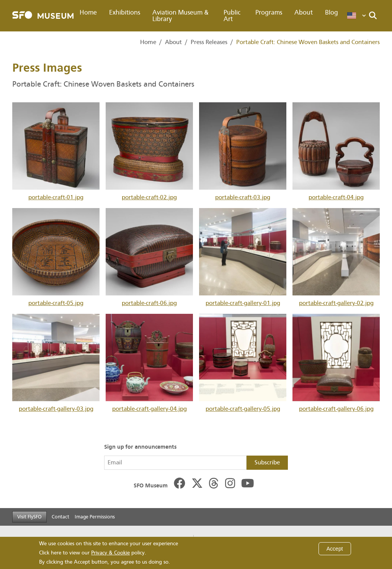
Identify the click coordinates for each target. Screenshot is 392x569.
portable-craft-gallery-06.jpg (336, 363)
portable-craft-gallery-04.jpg (149, 363)
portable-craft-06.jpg (149, 257)
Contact (60, 517)
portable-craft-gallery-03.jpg (56, 363)
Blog (332, 12)
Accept (335, 549)
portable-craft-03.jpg (243, 152)
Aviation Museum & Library (180, 16)
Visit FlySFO (29, 517)
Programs (269, 12)
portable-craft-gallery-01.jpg (243, 257)
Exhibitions (125, 12)
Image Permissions (95, 517)
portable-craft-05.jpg (56, 257)
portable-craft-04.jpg (336, 152)
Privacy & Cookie (110, 553)
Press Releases (209, 42)
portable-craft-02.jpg (149, 152)
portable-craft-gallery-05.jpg (243, 363)
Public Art (232, 16)
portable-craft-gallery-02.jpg (336, 257)
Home (88, 12)
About (304, 12)
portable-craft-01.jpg (56, 152)
